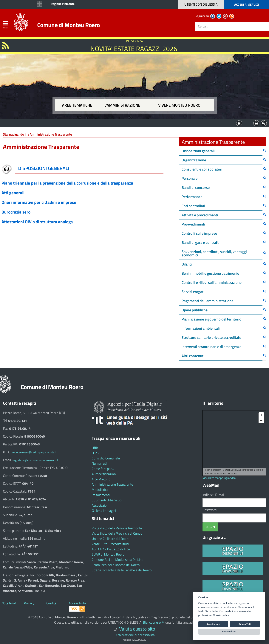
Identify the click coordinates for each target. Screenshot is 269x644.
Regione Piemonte (63, 4)
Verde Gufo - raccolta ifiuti (110, 544)
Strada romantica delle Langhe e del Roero (122, 570)
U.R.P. (96, 453)
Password (210, 510)
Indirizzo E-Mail (214, 495)
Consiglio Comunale (106, 458)
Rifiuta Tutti (245, 624)
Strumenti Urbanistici (107, 500)
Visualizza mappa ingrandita (219, 478)
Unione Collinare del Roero (111, 539)
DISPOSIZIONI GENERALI (44, 168)
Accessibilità (77, 603)
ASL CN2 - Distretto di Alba (111, 549)
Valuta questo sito (137, 629)
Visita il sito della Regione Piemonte (117, 528)
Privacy (29, 603)
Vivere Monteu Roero (179, 105)
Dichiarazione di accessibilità (135, 635)
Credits (51, 603)
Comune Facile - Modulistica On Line (118, 560)
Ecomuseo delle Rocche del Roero (116, 565)
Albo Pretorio (101, 479)
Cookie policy (221, 615)
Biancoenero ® (153, 622)
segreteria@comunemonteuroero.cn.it (35, 460)
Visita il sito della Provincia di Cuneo (117, 533)
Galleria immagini (104, 511)
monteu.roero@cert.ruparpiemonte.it (34, 452)
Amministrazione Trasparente (112, 484)
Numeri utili (100, 463)
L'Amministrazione (132, 123)
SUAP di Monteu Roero (108, 554)
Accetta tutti (213, 624)
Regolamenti (101, 495)
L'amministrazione (122, 105)
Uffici (95, 448)
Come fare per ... (103, 469)
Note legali (9, 603)
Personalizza (229, 632)
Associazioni (101, 505)
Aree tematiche (77, 105)
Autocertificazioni (104, 474)
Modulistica (100, 490)
